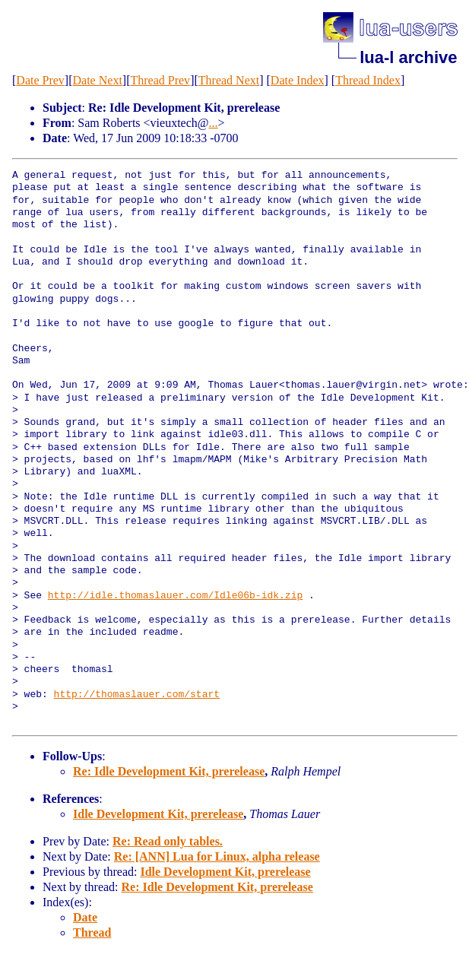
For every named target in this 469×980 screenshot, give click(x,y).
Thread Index (368, 80)
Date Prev (40, 80)
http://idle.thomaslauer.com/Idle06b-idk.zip (175, 596)
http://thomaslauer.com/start (137, 695)
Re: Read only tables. (168, 841)
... (214, 123)
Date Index (298, 80)
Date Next (98, 80)
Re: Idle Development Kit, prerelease (169, 771)
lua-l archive (408, 57)
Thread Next (229, 80)
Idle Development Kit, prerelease (158, 814)
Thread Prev (160, 80)
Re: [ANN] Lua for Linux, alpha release (217, 856)
